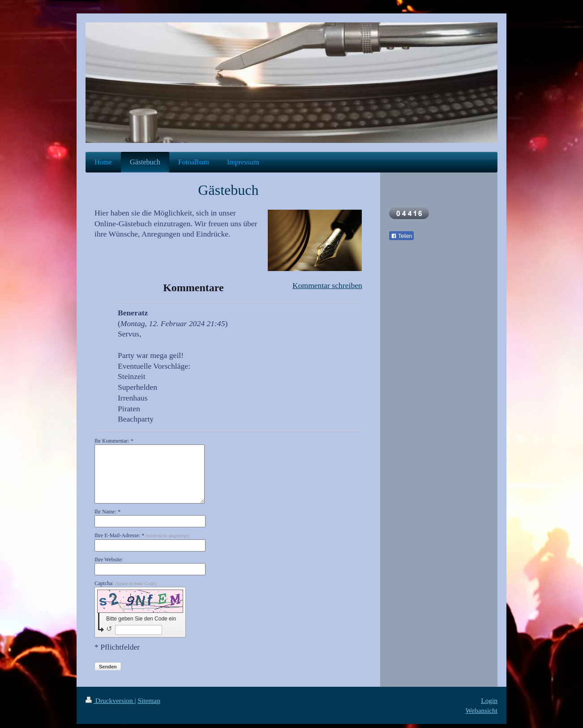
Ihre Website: (109, 560)
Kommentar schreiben (327, 285)
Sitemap (149, 700)
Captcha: (126, 583)
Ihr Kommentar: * (114, 441)
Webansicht (482, 710)
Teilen (401, 236)
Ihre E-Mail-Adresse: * (142, 535)
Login (489, 700)
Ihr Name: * (107, 512)
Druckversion (110, 700)
